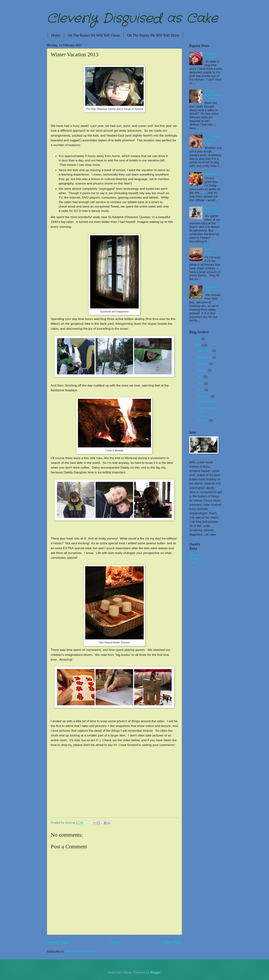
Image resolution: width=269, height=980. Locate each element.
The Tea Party (210, 251)
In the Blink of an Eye (212, 210)
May (201, 383)
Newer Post (58, 942)
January (203, 420)
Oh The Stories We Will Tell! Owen (94, 35)
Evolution (211, 174)
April (201, 390)
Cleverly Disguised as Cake (132, 19)
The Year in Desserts (212, 55)
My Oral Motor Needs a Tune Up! (213, 95)
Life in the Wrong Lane (196, 559)
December (205, 351)
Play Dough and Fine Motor (212, 140)
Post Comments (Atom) (81, 952)
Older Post (172, 942)
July (201, 377)
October (203, 364)
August (203, 370)
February (204, 396)
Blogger (155, 972)
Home (56, 35)
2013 (198, 345)
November (205, 357)
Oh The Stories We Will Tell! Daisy (153, 35)
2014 (198, 339)
